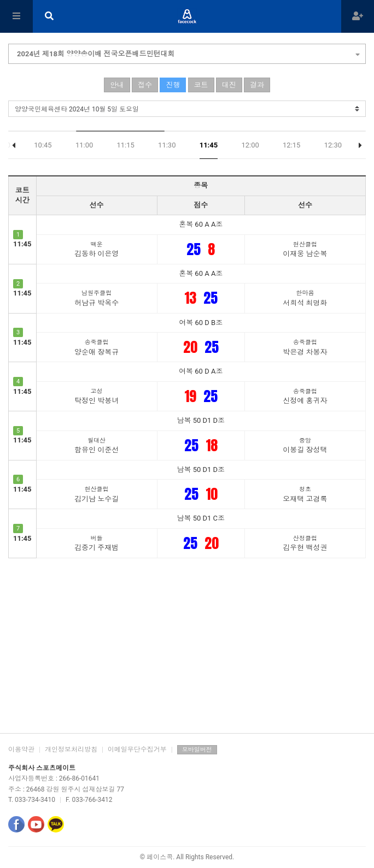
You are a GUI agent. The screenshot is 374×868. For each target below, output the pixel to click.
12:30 (333, 145)
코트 (201, 85)
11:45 (209, 145)
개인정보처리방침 (71, 749)
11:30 (167, 145)
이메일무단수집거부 (137, 749)
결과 (257, 85)
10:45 (43, 145)
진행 (173, 85)
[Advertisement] (187, 646)
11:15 (125, 145)
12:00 (250, 145)
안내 (117, 85)
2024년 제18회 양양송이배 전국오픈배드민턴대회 (188, 52)
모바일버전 (197, 750)
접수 (145, 85)
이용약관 (21, 749)
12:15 (291, 145)
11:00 (84, 145)
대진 (229, 85)
